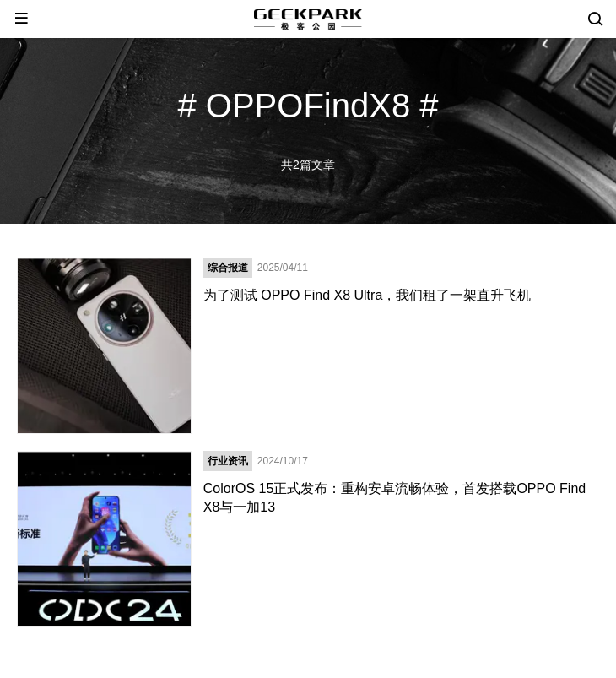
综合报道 (228, 268)
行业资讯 (228, 461)
